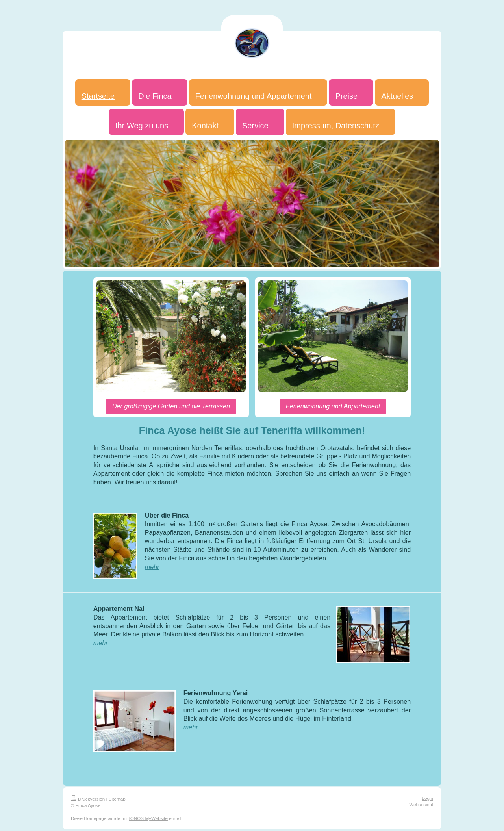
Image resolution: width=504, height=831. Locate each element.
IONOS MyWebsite (148, 818)
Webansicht (421, 804)
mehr (152, 567)
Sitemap (117, 799)
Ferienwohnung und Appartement (333, 406)
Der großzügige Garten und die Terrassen (171, 406)
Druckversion (88, 799)
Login (427, 798)
